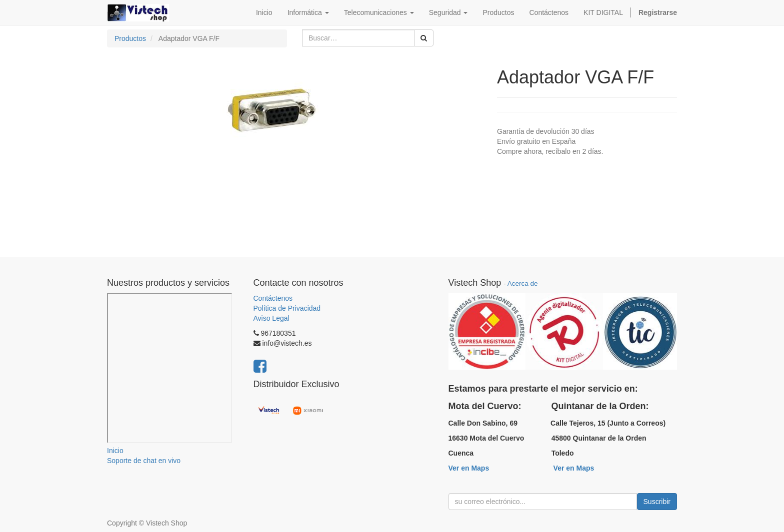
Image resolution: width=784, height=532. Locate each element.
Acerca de (523, 283)
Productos (130, 38)
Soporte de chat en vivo (144, 461)
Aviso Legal (271, 318)
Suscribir (657, 502)
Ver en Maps (469, 468)
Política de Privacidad (287, 308)
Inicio (115, 451)
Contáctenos (273, 298)
